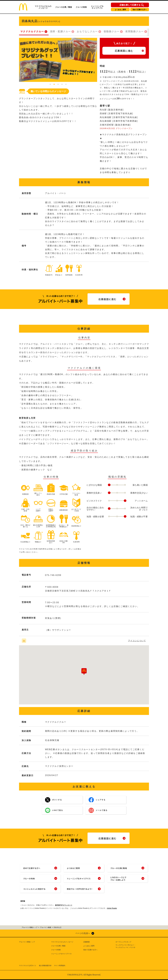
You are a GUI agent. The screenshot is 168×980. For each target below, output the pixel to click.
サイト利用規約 (60, 966)
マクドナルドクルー (32, 32)
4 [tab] (62, 85)
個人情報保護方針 (45, 966)
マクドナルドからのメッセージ (43, 7)
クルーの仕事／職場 (64, 7)
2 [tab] (54, 85)
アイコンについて (137, 641)
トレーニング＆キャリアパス (97, 7)
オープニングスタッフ (123, 942)
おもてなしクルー (87, 32)
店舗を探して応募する (130, 5)
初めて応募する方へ (140, 10)
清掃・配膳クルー (60, 32)
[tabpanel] (58, 60)
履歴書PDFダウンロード (64, 905)
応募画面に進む (124, 51)
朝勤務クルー (112, 32)
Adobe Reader (112, 908)
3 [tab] (58, 85)
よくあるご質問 (120, 10)
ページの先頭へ (83, 933)
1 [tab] (50, 85)
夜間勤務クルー (135, 32)
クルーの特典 (81, 7)
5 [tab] (66, 85)
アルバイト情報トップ (27, 942)
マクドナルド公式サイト (28, 966)
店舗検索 (86, 942)
